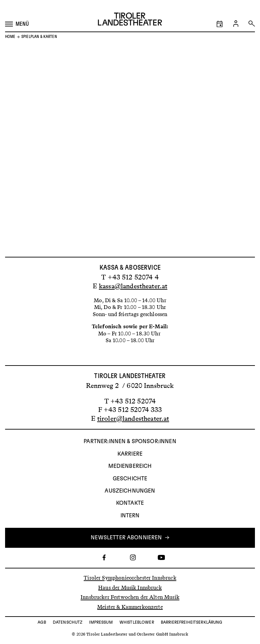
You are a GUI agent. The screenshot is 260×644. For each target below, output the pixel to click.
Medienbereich (130, 466)
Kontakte (130, 503)
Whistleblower (137, 622)
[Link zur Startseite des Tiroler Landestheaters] (130, 20)
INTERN (130, 516)
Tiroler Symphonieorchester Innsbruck (130, 578)
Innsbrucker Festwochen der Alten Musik (130, 597)
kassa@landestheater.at (133, 286)
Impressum (101, 622)
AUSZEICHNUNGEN (130, 491)
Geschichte (130, 479)
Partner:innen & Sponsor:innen (130, 441)
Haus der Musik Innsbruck (130, 587)
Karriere (130, 454)
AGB (42, 622)
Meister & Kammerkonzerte (130, 607)
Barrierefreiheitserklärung (192, 622)
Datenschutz (68, 622)
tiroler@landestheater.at (133, 418)
